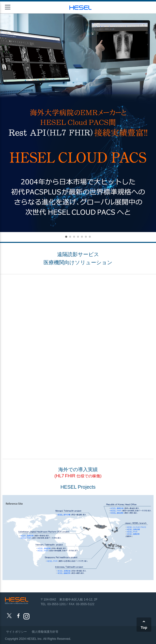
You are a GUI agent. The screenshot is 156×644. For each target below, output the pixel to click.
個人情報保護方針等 (45, 632)
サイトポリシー (16, 632)
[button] (66, 237)
